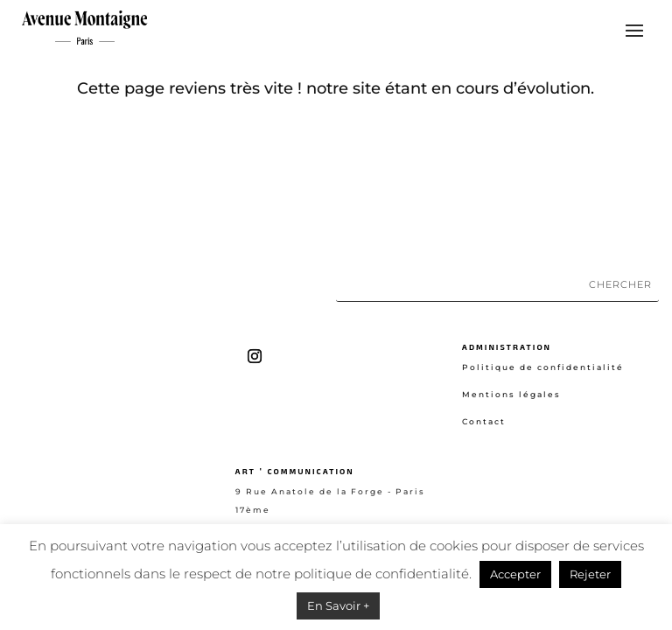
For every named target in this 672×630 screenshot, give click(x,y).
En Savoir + (338, 605)
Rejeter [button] (590, 574)
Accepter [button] (515, 574)
